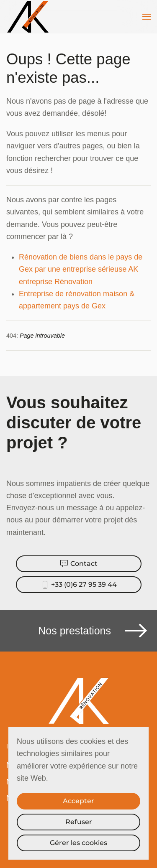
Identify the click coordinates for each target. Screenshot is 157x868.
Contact (79, 564)
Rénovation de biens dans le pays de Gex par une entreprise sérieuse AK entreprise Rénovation (81, 269)
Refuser (79, 822)
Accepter (78, 801)
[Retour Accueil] (29, 17)
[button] (147, 17)
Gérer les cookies (78, 843)
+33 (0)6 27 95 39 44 (79, 585)
